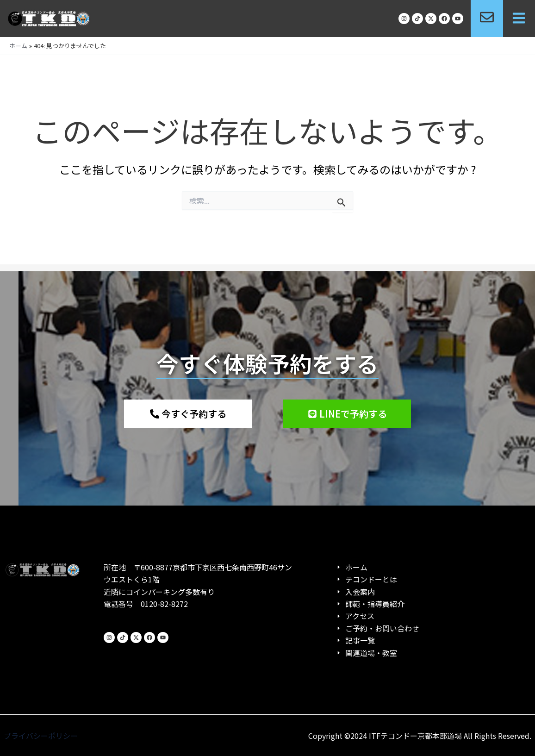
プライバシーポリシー (41, 736)
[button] (519, 19)
